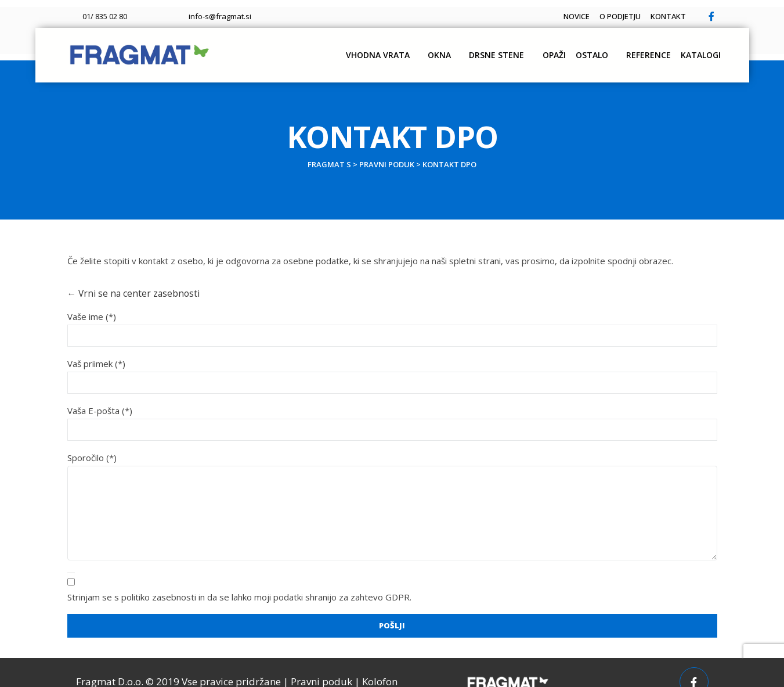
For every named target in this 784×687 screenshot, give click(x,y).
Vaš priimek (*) (96, 347)
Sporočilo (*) (92, 441)
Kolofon (380, 663)
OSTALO (567, 48)
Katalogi (694, 48)
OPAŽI (516, 48)
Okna (391, 48)
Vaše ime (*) (92, 300)
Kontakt (662, 9)
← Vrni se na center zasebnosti (130, 278)
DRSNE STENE (454, 48)
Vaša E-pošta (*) (100, 394)
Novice (543, 9)
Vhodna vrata (324, 48)
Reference (629, 48)
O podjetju (600, 9)
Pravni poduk (321, 663)
